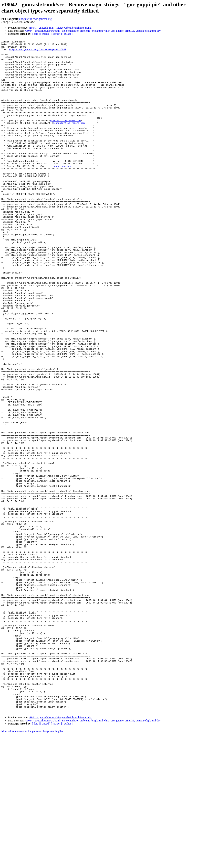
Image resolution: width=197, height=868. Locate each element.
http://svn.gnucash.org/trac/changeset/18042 (38, 51)
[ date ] (36, 34)
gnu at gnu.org (62, 191)
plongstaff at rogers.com (69, 140)
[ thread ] (45, 34)
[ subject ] (56, 34)
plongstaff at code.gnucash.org (35, 19)
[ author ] (68, 34)
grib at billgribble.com (65, 137)
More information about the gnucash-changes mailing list (32, 865)
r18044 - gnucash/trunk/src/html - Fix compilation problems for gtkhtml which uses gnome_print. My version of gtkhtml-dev (93, 31)
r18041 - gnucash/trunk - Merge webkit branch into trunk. (60, 28)
